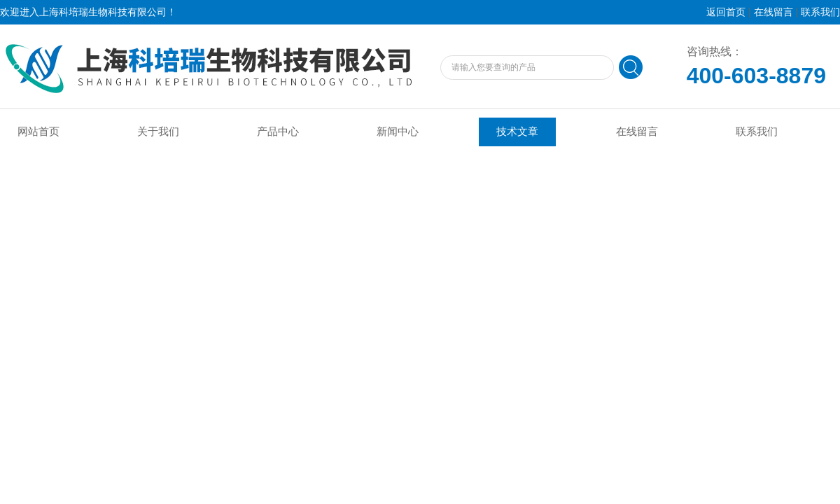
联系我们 (820, 12)
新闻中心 (398, 132)
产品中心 (278, 132)
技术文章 (517, 132)
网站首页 (38, 132)
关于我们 (158, 132)
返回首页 (726, 12)
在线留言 (773, 12)
